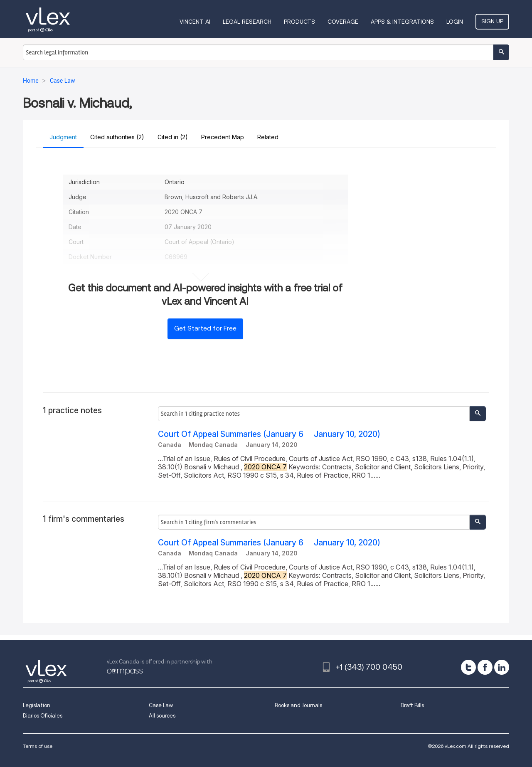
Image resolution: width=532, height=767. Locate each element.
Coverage (343, 22)
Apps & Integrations (402, 22)
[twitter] (468, 667)
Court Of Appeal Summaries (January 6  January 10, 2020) (269, 434)
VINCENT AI (195, 22)
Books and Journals (298, 705)
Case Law (161, 705)
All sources (162, 716)
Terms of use (38, 746)
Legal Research (247, 22)
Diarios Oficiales (43, 716)
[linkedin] (502, 667)
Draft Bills (412, 705)
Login (455, 22)
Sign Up (492, 21)
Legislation (37, 705)
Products (299, 22)
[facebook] (485, 667)
